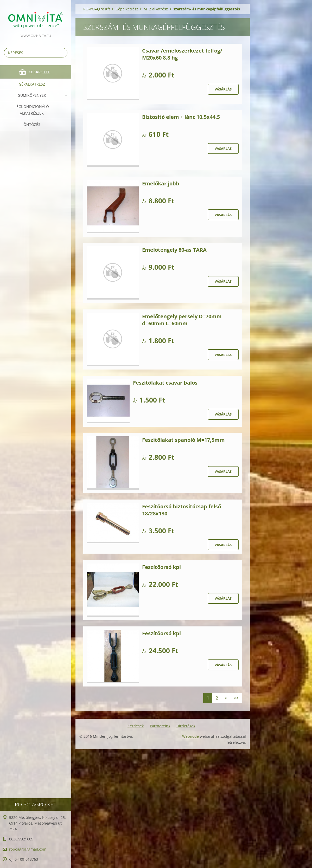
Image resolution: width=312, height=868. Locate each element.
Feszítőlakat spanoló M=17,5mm (183, 440)
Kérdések (136, 726)
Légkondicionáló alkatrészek (32, 110)
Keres (62, 53)
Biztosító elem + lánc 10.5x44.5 (181, 117)
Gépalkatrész (32, 84)
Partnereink (160, 726)
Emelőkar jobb (161, 183)
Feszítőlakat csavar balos (165, 383)
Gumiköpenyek (32, 95)
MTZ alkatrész (156, 9)
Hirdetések (186, 726)
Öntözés (32, 124)
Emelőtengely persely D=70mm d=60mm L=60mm (182, 320)
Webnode (190, 736)
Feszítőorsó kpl (161, 567)
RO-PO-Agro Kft (97, 9)
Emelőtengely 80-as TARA (174, 250)
